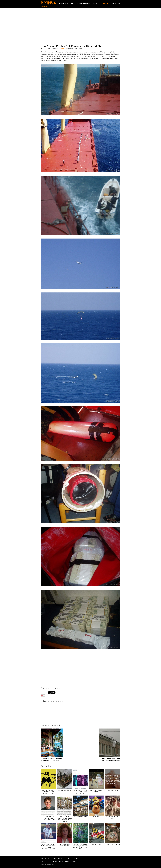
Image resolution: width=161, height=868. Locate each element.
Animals (64, 3)
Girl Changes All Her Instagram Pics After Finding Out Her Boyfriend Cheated (48, 846)
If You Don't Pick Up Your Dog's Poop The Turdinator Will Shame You (80, 846)
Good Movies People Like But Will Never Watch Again (81, 792)
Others (104, 3)
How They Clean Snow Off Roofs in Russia (110, 760)
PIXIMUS (48, 3)
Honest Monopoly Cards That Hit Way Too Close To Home (48, 792)
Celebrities (84, 3)
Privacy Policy (71, 861)
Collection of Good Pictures (97, 791)
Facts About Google (113, 790)
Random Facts (97, 844)
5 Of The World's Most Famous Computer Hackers (48, 818)
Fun (95, 3)
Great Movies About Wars (113, 817)
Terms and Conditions (57, 861)
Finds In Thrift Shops (113, 844)
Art (73, 3)
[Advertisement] (80, 27)
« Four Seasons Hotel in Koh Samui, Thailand (52, 760)
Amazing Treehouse (80, 816)
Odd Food (97, 816)
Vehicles (115, 3)
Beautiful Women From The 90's (64, 845)
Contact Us (45, 861)
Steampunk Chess (64, 790)
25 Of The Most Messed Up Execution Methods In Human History (64, 819)
